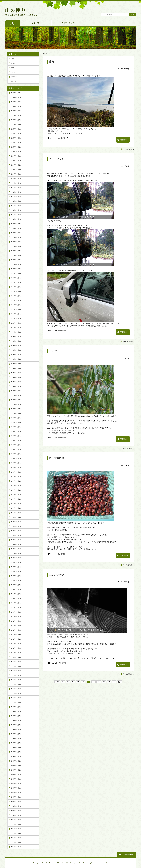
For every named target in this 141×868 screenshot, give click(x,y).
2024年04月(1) (16, 174)
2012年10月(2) (16, 617)
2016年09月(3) (16, 522)
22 (99, 682)
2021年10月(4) (16, 291)
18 (78, 682)
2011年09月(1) (16, 675)
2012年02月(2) (16, 653)
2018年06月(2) (16, 454)
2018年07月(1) (16, 449)
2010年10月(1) (16, 720)
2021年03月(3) (16, 323)
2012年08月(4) (16, 626)
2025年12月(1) (16, 111)
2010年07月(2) (16, 734)
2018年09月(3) (16, 440)
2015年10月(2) (16, 553)
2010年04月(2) (16, 743)
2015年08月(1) (16, 562)
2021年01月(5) (16, 332)
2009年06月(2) (16, 770)
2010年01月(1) (16, 757)
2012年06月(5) (16, 635)
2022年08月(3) (16, 246)
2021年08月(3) (16, 300)
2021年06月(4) (16, 309)
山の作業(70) (15, 77)
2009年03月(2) (16, 775)
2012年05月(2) (16, 639)
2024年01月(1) (16, 183)
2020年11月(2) (16, 341)
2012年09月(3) (16, 621)
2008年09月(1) (16, 784)
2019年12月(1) (16, 391)
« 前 (57, 682)
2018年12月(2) (16, 431)
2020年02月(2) (16, 382)
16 (68, 682)
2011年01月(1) (16, 707)
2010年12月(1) (16, 711)
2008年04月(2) (16, 802)
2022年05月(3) (16, 260)
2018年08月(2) (16, 445)
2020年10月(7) (16, 346)
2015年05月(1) (16, 576)
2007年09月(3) (16, 833)
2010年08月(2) (16, 729)
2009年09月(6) (16, 766)
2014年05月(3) (16, 598)
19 (83, 682)
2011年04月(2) (16, 698)
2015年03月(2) (16, 585)
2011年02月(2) (16, 702)
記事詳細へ (124, 140)
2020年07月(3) (16, 359)
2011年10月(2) (16, 671)
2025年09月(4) (16, 124)
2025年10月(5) (16, 120)
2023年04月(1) (16, 219)
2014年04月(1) (16, 603)
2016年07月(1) (16, 531)
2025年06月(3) (16, 138)
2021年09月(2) (16, 296)
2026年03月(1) (16, 97)
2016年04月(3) (16, 540)
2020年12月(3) (16, 337)
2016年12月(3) (16, 517)
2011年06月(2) (16, 689)
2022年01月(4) (16, 278)
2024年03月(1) (16, 179)
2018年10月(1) (16, 436)
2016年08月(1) (16, 526)
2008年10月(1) (16, 779)
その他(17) (14, 81)
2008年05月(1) (16, 797)
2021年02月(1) (16, 328)
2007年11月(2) (16, 824)
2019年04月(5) (16, 422)
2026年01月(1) (16, 106)
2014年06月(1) (16, 594)
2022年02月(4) (16, 273)
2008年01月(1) (16, 815)
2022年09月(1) (16, 242)
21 (93, 682)
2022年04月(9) (16, 264)
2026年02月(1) (16, 102)
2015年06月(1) (16, 571)
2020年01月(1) (16, 386)
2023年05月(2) (16, 215)
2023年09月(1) (16, 197)
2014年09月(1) (16, 589)
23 (104, 682)
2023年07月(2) (16, 206)
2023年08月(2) (16, 201)
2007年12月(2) (16, 820)
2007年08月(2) (16, 838)
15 (63, 682)
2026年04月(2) (16, 93)
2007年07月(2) (16, 842)
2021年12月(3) (16, 282)
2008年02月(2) (16, 811)
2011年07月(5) (16, 684)
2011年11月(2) (16, 666)
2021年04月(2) (16, 318)
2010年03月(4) (16, 747)
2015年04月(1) (16, 580)
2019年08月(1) (16, 404)
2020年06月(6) (16, 364)
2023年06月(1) (16, 210)
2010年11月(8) (16, 716)
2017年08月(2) (16, 490)
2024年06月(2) (16, 165)
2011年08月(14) (16, 680)
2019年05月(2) (16, 418)
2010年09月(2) (16, 725)
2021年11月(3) (16, 287)
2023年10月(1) (16, 192)
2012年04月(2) (16, 644)
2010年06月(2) (16, 738)
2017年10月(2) (16, 481)
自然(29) (14, 59)
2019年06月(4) (16, 413)
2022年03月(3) (16, 269)
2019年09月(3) (16, 400)
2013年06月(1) (16, 612)
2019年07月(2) (16, 409)
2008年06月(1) (16, 793)
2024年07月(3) (16, 160)
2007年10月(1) (16, 829)
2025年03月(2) (16, 142)
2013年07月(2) (16, 607)
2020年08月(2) (16, 355)
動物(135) (14, 68)
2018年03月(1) (16, 463)
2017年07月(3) (16, 495)
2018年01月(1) (16, 472)
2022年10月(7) (16, 237)
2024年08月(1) (16, 156)
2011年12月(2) (16, 662)
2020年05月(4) (16, 368)
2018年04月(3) (16, 458)
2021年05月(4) (16, 314)
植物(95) (14, 72)
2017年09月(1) (16, 486)
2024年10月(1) (16, 151)
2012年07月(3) (16, 630)
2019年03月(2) (16, 427)
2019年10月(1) (16, 395)
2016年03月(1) (16, 544)
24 (109, 682)
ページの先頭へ (128, 149)
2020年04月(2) (16, 373)
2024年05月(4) (16, 169)
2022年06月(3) (16, 255)
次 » (120, 682)
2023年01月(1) (16, 228)
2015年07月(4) (16, 567)
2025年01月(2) (16, 147)
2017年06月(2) (16, 499)
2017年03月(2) (16, 513)
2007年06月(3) (16, 847)
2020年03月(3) (16, 377)
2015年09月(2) (16, 558)
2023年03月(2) (16, 224)
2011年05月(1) (16, 693)
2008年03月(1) (16, 806)
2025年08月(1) (16, 129)
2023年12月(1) (16, 188)
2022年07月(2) (16, 251)
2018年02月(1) (16, 468)
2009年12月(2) (16, 761)
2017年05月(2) (16, 504)
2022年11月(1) (16, 233)
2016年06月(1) (16, 535)
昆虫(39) (14, 63)
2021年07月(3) (16, 305)
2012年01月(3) (16, 657)
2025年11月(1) (16, 115)
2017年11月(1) (16, 477)
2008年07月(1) (16, 788)
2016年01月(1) (16, 549)
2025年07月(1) (16, 133)
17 (73, 682)
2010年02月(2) (16, 752)
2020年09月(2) (16, 350)
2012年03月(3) (16, 648)
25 (114, 682)
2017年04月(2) (16, 508)
